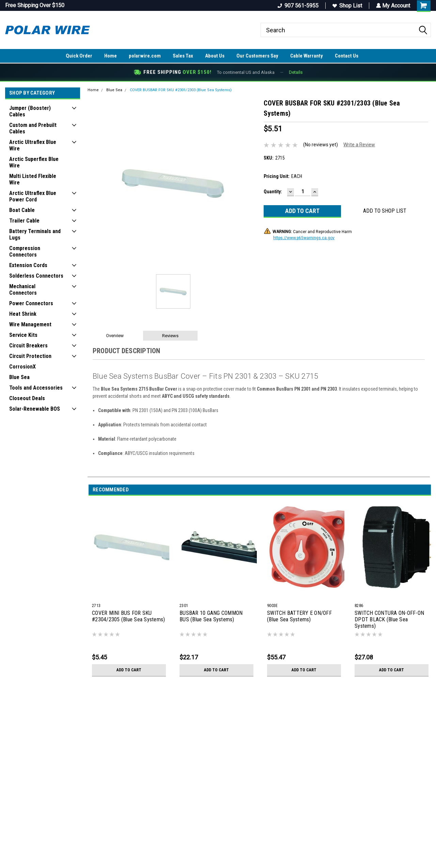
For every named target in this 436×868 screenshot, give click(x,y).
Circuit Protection (30, 356)
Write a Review (359, 145)
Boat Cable (22, 210)
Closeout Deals (27, 398)
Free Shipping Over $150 (35, 5)
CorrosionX (22, 367)
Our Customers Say (257, 56)
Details (296, 72)
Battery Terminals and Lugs (35, 234)
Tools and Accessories (36, 388)
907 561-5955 (297, 6)
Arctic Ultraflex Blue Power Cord (33, 196)
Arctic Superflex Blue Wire (34, 162)
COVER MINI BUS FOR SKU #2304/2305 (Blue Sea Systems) (128, 616)
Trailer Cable (24, 221)
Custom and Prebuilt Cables (33, 128)
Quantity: (273, 192)
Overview (115, 336)
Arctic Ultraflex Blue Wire (33, 145)
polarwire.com (145, 56)
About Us (215, 56)
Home (111, 56)
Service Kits (23, 335)
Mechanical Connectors (23, 290)
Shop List (347, 6)
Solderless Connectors (36, 276)
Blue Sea (19, 377)
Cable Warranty (307, 56)
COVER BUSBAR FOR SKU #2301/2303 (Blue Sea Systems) (181, 90)
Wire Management (30, 324)
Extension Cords (28, 265)
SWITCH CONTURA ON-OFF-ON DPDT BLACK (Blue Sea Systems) (389, 619)
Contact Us (347, 56)
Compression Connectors (25, 251)
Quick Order (79, 56)
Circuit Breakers (28, 346)
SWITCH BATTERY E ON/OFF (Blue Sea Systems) (299, 616)
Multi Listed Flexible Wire (33, 179)
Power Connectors (31, 303)
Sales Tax (183, 56)
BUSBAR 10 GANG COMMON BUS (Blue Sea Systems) (211, 616)
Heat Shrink (23, 314)
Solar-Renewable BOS (35, 409)
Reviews (170, 336)
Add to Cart (129, 670)
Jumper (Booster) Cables (30, 111)
